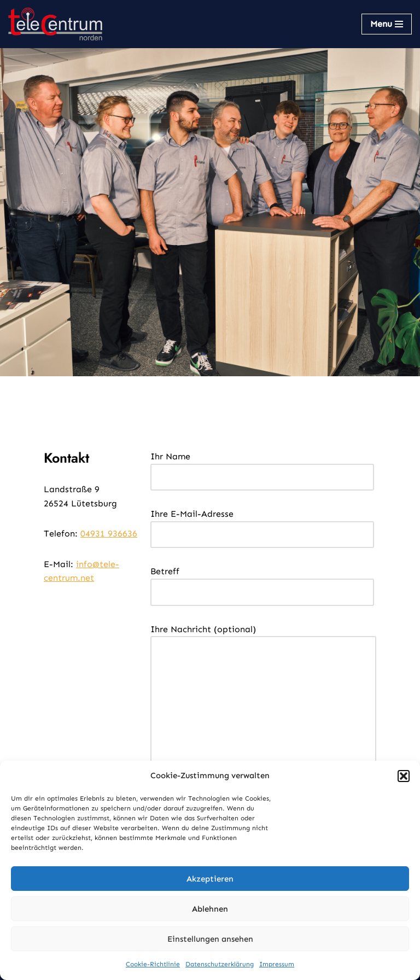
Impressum (277, 964)
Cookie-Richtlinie (153, 964)
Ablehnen (210, 909)
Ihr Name (262, 467)
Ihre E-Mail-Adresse (262, 524)
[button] (404, 776)
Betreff (262, 582)
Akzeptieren (210, 879)
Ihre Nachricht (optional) (263, 708)
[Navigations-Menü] (387, 24)
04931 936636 (109, 533)
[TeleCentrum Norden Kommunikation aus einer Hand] (55, 24)
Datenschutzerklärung (220, 964)
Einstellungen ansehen (210, 939)
